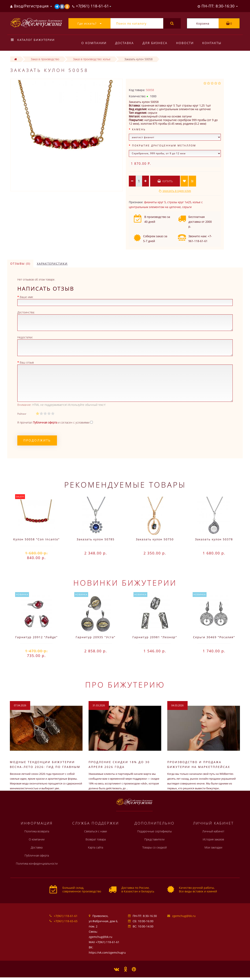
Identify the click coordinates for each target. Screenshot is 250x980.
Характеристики (52, 264)
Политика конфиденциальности (37, 863)
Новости (185, 43)
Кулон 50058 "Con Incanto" (37, 539)
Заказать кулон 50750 (155, 539)
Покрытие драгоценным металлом (164, 146)
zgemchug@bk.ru (184, 916)
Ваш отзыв (27, 362)
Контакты (212, 43)
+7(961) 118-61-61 (66, 916)
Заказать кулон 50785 (96, 539)
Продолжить (37, 440)
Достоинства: (26, 312)
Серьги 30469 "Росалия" (214, 637)
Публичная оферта (37, 855)
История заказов (213, 839)
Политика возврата (37, 831)
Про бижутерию (125, 685)
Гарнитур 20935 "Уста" (96, 637)
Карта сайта (96, 847)
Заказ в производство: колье (92, 59)
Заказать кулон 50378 (214, 539)
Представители (154, 839)
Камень (139, 129)
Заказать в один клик (177, 191)
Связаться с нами (96, 831)
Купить (165, 181)
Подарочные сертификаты (154, 831)
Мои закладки (213, 847)
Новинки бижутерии (125, 583)
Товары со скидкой (154, 847)
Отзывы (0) (20, 264)
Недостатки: (25, 337)
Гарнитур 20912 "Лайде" (37, 637)
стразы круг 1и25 (179, 202)
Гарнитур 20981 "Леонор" (155, 637)
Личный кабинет (213, 831)
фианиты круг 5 (155, 202)
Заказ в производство (45, 59)
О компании (94, 43)
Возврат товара (96, 839)
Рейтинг (22, 414)
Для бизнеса (155, 43)
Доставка (124, 43)
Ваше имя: (26, 297)
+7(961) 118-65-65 (66, 921)
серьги (187, 207)
